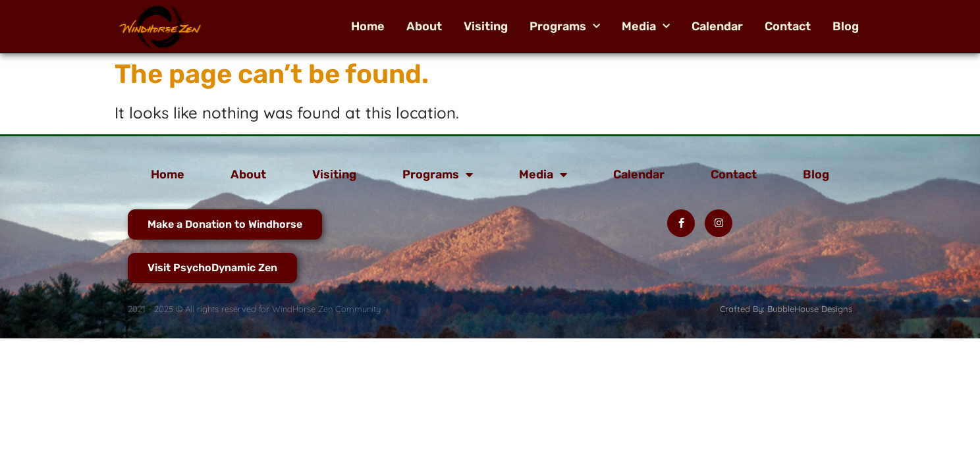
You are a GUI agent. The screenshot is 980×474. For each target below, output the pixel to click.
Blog (846, 26)
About (424, 26)
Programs (565, 26)
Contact (788, 26)
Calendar (717, 26)
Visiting (486, 26)
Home (368, 26)
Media (646, 26)
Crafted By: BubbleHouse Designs (786, 309)
